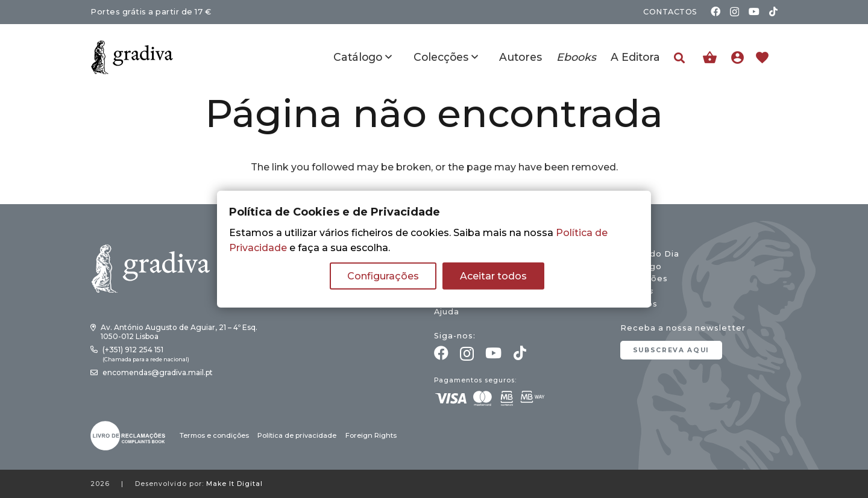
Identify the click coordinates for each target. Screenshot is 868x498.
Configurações (383, 276)
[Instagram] (734, 12)
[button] (679, 58)
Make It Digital (234, 484)
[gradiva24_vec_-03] (128, 436)
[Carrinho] (710, 58)
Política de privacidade (297, 435)
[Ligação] (741, 57)
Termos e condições (214, 435)
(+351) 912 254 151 (133, 350)
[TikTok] (773, 11)
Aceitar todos (493, 276)
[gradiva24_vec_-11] (132, 57)
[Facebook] (715, 11)
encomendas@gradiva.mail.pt (158, 372)
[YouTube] (754, 11)
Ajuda (447, 312)
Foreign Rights (371, 435)
